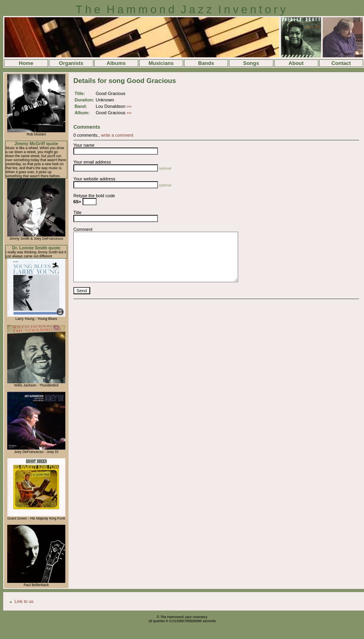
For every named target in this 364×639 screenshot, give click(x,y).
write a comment (117, 135)
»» (129, 106)
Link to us (24, 601)
